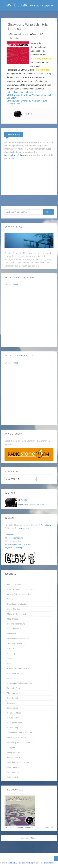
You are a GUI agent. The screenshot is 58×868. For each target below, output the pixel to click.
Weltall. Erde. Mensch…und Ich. (21, 594)
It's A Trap (11, 654)
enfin (9, 663)
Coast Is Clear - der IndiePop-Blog (20, 863)
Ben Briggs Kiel (14, 772)
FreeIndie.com (13, 688)
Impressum (9, 535)
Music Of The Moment (16, 614)
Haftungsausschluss (13, 541)
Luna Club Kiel (13, 767)
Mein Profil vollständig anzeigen (31, 504)
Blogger (34, 838)
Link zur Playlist (11, 285)
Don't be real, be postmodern (20, 589)
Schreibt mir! (46, 525)
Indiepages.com (14, 752)
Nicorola (11, 599)
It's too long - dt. (14, 728)
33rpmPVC (12, 649)
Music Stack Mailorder (16, 738)
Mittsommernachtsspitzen (18, 639)
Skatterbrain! (13, 708)
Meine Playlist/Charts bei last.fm (18, 544)
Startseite (30, 198)
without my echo (14, 584)
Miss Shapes (13, 619)
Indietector (12, 634)
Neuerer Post (7, 198)
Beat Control (12, 698)
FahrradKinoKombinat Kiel (18, 762)
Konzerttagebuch (14, 629)
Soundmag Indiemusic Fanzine (20, 743)
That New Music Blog (16, 644)
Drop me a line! (23, 528)
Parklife (28, 114)
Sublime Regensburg (16, 624)
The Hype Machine (15, 693)
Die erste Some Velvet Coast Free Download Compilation (29, 828)
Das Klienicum (13, 673)
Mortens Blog (45, 74)
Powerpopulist (13, 718)
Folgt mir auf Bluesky (13, 547)
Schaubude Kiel (14, 777)
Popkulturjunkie (14, 757)
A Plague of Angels (15, 723)
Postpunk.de (13, 678)
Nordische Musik (14, 713)
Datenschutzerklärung (15, 155)
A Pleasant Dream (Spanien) (19, 668)
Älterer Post (52, 198)
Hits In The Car (13, 609)
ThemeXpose (48, 863)
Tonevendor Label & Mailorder (20, 733)
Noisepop (11, 658)
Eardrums (11, 703)
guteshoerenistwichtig (16, 604)
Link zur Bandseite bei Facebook (21, 92)
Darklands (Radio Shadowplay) (20, 683)
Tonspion (11, 747)
